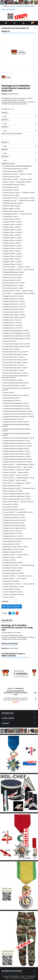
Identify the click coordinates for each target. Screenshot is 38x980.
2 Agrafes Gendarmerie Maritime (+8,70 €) (16, 443)
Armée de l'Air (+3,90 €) (10, 190)
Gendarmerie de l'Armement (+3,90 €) (15, 422)
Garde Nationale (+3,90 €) (11, 401)
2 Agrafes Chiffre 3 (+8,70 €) (12, 230)
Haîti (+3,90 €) (27, 467)
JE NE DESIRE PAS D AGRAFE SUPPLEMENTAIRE (16, 166)
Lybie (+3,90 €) (7, 483)
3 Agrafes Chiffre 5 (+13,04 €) (12, 248)
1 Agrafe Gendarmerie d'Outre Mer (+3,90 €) (17, 411)
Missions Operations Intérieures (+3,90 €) (16, 499)
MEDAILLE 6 (5, 156)
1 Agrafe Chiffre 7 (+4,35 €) (11, 259)
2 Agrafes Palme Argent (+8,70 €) (13, 526)
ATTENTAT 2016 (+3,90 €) (26, 201)
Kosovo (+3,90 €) (22, 475)
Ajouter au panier (11, 606)
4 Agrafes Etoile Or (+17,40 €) (12, 328)
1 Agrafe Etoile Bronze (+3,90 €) (13, 299)
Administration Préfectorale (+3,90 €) (15, 169)
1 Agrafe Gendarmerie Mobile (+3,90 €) (15, 449)
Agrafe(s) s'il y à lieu (8, 163)
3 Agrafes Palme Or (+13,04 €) (12, 536)
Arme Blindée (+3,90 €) (10, 187)
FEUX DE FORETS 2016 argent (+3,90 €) (15, 355)
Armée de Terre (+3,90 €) (11, 193)
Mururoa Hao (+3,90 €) (10, 504)
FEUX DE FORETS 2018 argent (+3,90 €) (15, 368)
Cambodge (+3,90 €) (10, 214)
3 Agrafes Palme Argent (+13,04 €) (14, 528)
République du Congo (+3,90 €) (13, 549)
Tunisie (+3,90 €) (8, 597)
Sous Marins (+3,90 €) (24, 576)
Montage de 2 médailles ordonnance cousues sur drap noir (16, 693)
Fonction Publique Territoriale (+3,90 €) (15, 383)
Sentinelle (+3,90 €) (27, 565)
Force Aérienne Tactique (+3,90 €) (14, 386)
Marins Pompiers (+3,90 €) (11, 488)
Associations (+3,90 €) (27, 198)
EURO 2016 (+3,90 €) (9, 341)
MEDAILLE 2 (5, 120)
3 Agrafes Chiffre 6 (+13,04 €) (12, 256)
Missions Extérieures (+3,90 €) (12, 491)
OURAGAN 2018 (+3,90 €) (24, 512)
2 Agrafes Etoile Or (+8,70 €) (12, 323)
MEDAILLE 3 (5, 127)
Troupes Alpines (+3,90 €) (11, 589)
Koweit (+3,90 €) (8, 478)
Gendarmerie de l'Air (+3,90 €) (13, 419)
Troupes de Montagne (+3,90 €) (13, 595)
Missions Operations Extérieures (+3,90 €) (16, 496)
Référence (5, 94)
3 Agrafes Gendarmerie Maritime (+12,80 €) (17, 446)
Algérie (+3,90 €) (8, 182)
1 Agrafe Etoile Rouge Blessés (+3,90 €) (15, 331)
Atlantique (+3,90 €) (9, 201)
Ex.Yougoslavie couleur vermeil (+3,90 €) (16, 347)
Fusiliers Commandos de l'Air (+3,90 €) (15, 395)
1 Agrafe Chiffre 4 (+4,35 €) (11, 235)
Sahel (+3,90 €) (22, 555)
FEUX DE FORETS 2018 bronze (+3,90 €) (15, 373)
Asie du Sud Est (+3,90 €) (11, 195)
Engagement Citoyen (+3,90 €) (24, 293)
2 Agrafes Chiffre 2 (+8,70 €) (12, 222)
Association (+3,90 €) (9, 198)
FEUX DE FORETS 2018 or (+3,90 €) (13, 370)
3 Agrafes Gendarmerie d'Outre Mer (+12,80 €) (18, 417)
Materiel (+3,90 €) (29, 488)
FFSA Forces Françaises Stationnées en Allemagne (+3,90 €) (15, 377)
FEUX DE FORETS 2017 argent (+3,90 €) (15, 362)
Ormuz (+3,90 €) (8, 512)
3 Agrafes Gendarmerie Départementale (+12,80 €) (16, 434)
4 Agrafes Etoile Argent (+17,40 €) (13, 317)
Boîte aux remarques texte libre (12, 134)
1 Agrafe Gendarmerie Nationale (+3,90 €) (16, 457)
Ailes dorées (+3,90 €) (10, 179)
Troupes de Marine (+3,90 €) (12, 592)
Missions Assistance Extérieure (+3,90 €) (16, 494)
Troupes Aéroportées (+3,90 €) (13, 587)
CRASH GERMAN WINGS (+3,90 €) (13, 272)
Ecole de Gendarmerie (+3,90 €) (13, 283)
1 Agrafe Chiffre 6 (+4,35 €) (11, 251)
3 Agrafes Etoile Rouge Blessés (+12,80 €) (16, 336)
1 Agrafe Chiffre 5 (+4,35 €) (11, 243)
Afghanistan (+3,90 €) (10, 174)
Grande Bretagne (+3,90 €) (25, 465)
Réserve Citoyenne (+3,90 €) (12, 552)
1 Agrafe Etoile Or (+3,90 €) (11, 320)
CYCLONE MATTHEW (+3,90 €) (12, 275)
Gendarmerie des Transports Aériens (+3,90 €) (18, 438)
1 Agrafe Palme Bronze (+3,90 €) (13, 515)
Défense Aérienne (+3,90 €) (12, 278)
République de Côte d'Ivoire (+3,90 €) (15, 547)
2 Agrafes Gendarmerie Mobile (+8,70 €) (16, 451)
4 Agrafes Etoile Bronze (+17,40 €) (13, 307)
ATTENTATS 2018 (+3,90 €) (11, 206)
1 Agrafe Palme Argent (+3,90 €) (13, 523)
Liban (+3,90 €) (21, 480)
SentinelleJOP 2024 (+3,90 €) (12, 568)
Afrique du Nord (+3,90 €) (11, 177)
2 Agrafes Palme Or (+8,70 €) (12, 534)
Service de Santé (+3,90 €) (11, 571)
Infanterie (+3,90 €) (9, 472)
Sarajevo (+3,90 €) (9, 560)
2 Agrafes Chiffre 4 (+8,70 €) (12, 238)
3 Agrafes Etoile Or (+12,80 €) (12, 325)
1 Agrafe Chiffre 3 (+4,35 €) (11, 227)
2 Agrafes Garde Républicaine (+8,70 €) (16, 406)
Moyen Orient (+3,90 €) (10, 502)
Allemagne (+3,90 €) (23, 182)
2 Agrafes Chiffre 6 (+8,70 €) (12, 254)
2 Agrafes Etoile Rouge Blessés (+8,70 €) (16, 333)
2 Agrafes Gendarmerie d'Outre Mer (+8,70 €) (17, 414)
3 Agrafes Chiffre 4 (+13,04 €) (12, 240)
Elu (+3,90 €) (7, 293)
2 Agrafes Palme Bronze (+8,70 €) (14, 518)
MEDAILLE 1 (5, 113)
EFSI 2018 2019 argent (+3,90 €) (12, 288)
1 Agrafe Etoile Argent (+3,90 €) (13, 309)
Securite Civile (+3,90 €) (10, 565)
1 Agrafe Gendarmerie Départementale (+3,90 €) (15, 425)
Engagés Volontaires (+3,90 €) (13, 296)
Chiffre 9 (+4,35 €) (23, 267)
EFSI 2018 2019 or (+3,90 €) (11, 291)
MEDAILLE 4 (5, 142)
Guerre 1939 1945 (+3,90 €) (11, 467)
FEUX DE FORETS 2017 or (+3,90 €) (13, 365)
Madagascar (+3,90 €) (22, 483)
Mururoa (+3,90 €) (26, 502)
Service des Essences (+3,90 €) (13, 573)
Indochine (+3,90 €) (23, 470)
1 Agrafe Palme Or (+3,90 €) (12, 531)
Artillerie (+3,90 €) (28, 193)
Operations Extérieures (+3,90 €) (13, 510)
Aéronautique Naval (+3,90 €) (12, 171)
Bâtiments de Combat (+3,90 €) (13, 211)
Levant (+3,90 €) (8, 480)
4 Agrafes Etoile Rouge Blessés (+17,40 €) (16, 339)
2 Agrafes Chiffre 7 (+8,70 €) (12, 262)
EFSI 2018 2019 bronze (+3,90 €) (13, 286)
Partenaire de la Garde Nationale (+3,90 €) (17, 539)
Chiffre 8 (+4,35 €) (8, 267)
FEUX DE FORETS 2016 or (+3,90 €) (13, 357)
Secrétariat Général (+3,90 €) (12, 563)
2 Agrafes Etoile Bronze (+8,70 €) (13, 301)
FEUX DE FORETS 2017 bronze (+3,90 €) (15, 360)
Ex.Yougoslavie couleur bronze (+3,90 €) (16, 344)
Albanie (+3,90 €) (26, 179)
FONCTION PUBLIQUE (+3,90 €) (12, 380)
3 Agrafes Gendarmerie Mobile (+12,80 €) (16, 454)
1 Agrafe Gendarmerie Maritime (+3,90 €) (16, 441)
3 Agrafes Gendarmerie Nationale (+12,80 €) (17, 462)
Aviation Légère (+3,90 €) (11, 209)
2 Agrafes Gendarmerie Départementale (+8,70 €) (16, 430)
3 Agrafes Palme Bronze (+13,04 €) (14, 520)
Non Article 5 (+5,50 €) (10, 507)
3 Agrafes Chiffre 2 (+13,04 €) (12, 225)
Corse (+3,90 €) (28, 270)
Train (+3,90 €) (21, 579)
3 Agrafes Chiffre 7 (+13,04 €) (12, 264)
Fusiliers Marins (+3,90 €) (11, 398)
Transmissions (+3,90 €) (10, 581)
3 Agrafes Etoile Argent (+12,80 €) (13, 315)
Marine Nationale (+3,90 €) (11, 486)
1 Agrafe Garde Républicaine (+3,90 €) (15, 403)
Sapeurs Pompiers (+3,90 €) (12, 557)
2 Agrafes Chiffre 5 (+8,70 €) (12, 246)
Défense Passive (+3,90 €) (11, 280)
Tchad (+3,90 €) (8, 579)
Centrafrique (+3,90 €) (10, 217)
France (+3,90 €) (8, 393)
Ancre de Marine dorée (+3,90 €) (13, 185)
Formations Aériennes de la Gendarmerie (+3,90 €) (16, 389)
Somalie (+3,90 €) (8, 576)
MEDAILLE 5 (5, 149)
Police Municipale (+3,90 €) (11, 541)
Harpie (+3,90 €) (8, 470)
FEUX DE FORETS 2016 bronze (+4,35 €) (15, 352)
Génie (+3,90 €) (8, 465)
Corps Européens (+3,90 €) (11, 270)
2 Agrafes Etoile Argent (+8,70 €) (13, 312)
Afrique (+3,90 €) (25, 174)
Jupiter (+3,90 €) (8, 475)
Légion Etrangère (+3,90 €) (25, 478)
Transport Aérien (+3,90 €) (11, 584)
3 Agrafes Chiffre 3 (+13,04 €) (12, 232)
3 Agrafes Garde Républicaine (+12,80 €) (16, 409)
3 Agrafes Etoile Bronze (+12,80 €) (13, 304)
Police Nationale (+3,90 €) (11, 544)
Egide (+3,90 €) (27, 291)
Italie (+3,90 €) (23, 472)
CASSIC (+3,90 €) (25, 214)
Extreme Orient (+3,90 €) (10, 349)
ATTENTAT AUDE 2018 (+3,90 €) (12, 203)
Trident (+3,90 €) (28, 584)
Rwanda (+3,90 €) (8, 555)
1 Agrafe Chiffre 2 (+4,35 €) (11, 219)
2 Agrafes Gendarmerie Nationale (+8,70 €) (17, 459)
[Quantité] (12, 601)
